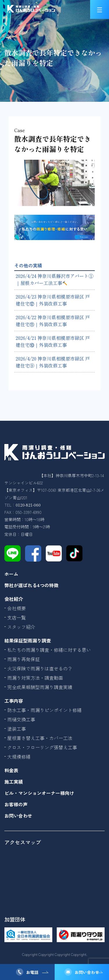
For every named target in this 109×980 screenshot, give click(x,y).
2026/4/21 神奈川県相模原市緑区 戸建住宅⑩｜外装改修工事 (53, 341)
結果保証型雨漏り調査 (28, 640)
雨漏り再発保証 (24, 659)
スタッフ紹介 (21, 627)
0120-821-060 (28, 505)
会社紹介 (14, 599)
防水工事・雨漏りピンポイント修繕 (44, 710)
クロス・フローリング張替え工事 (42, 747)
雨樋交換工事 (21, 719)
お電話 (32, 972)
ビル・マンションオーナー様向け (39, 793)
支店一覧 (17, 617)
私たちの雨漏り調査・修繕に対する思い (49, 650)
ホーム (11, 574)
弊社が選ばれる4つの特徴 (31, 585)
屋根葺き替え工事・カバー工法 (40, 738)
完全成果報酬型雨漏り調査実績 (40, 687)
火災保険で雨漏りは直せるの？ (40, 668)
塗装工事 (17, 729)
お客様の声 (16, 804)
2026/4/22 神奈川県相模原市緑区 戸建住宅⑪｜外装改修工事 (53, 321)
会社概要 (17, 608)
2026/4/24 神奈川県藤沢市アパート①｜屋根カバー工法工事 (54, 279)
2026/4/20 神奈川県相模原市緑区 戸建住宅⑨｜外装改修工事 (53, 362)
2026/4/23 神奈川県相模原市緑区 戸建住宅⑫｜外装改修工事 (53, 300)
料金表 (11, 770)
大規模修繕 (19, 757)
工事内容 (14, 701)
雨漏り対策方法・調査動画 (35, 678)
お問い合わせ (87, 972)
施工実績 (14, 782)
